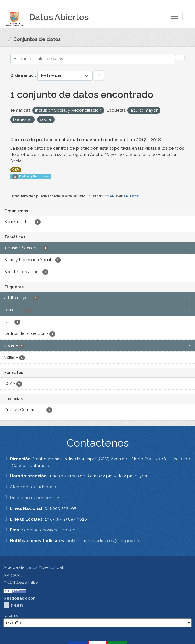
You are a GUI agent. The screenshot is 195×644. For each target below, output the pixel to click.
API (112, 196)
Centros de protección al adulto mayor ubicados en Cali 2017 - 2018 (86, 140)
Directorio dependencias (35, 498)
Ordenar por (23, 75)
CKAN (13, 605)
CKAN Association (21, 583)
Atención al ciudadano (33, 487)
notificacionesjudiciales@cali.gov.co (103, 541)
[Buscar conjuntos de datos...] (93, 59)
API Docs (131, 196)
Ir (99, 75)
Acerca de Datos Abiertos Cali (34, 567)
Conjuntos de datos (37, 39)
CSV (16, 170)
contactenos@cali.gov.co (50, 530)
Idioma (11, 615)
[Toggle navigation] (175, 16)
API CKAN (13, 575)
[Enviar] (180, 57)
